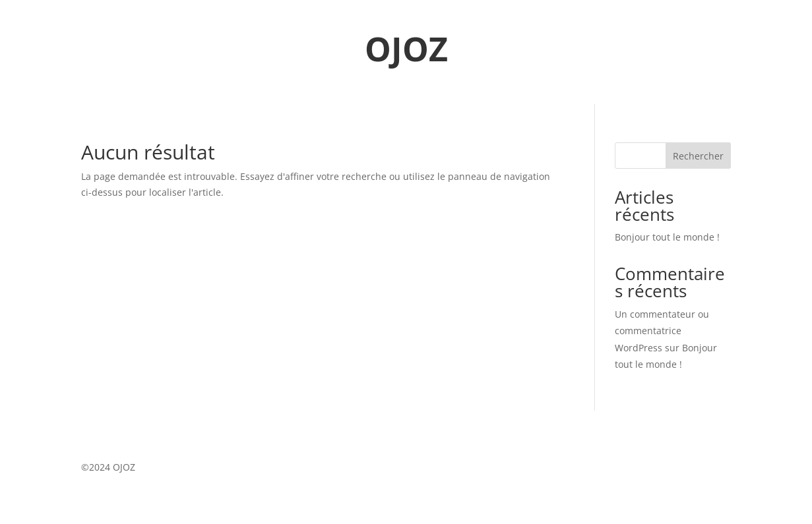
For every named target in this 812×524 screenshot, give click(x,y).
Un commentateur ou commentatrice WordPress (662, 331)
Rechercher (698, 156)
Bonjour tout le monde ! (667, 237)
